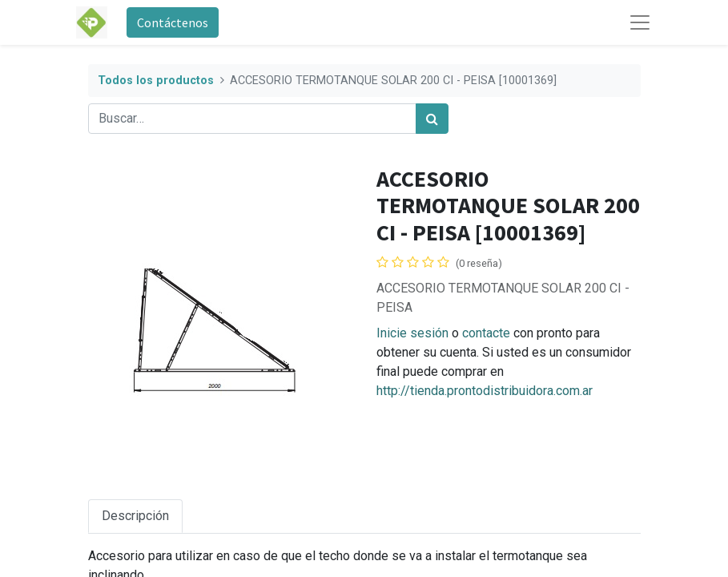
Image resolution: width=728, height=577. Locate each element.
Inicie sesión (412, 333)
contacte (486, 333)
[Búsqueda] (432, 119)
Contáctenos (173, 22)
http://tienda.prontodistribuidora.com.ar (485, 391)
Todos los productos (156, 81)
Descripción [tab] (135, 516)
